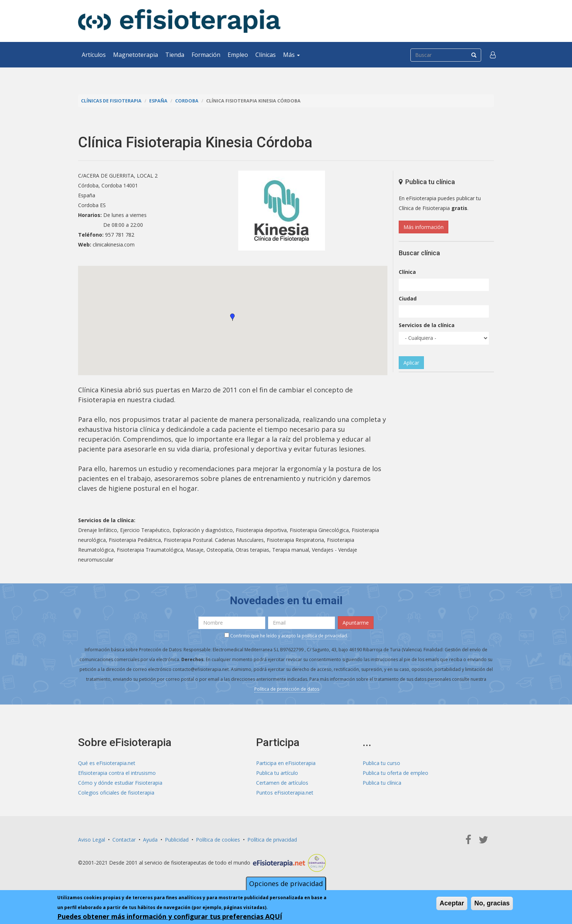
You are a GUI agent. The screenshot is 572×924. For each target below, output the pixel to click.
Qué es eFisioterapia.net (107, 763)
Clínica (407, 272)
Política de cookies (218, 840)
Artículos (94, 55)
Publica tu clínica (382, 783)
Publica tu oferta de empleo (395, 773)
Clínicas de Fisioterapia (111, 101)
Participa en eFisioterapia (286, 763)
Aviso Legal (92, 840)
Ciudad (408, 298)
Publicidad (177, 840)
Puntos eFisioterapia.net (285, 793)
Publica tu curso (381, 763)
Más (291, 55)
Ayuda (150, 840)
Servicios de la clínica (427, 325)
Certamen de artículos (282, 783)
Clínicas (266, 55)
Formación (206, 55)
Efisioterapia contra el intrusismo (117, 773)
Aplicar (411, 363)
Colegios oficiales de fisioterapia (116, 793)
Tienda (175, 55)
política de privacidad (324, 636)
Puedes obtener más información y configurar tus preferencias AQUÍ (170, 916)
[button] (493, 55)
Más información (424, 227)
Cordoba (187, 101)
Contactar (124, 840)
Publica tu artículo (277, 773)
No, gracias (492, 903)
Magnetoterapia (136, 55)
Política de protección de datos (287, 689)
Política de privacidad (272, 840)
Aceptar (452, 903)
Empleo (238, 55)
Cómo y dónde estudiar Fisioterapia (120, 783)
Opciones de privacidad (286, 884)
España (158, 101)
